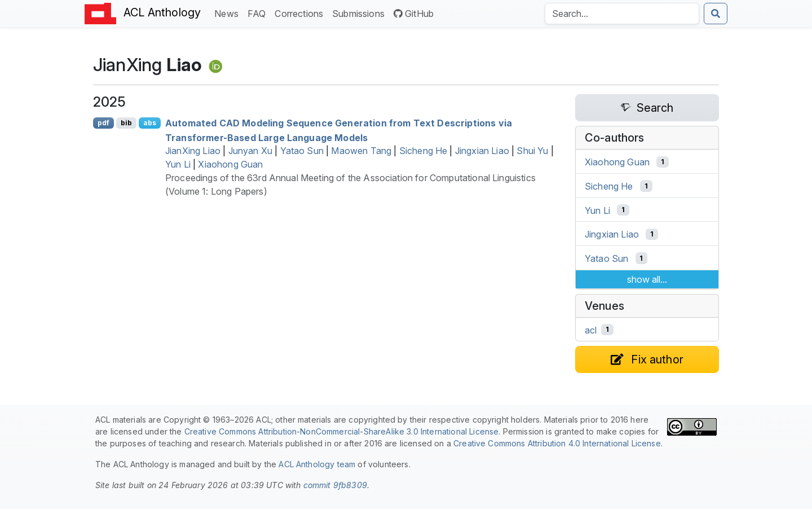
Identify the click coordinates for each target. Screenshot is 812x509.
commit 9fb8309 (335, 485)
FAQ (259, 13)
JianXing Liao (193, 151)
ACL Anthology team (317, 464)
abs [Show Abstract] (150, 123)
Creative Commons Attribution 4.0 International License (557, 443)
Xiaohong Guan (230, 164)
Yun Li (178, 164)
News (229, 13)
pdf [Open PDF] (103, 123)
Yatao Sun (302, 151)
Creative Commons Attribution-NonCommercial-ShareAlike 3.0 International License (342, 431)
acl (591, 330)
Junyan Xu (250, 151)
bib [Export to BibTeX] (126, 123)
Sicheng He (423, 151)
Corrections (301, 13)
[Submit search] (716, 14)
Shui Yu (532, 151)
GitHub (414, 14)
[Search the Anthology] (622, 14)
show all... (647, 279)
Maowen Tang (361, 151)
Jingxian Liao (482, 151)
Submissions (361, 13)
